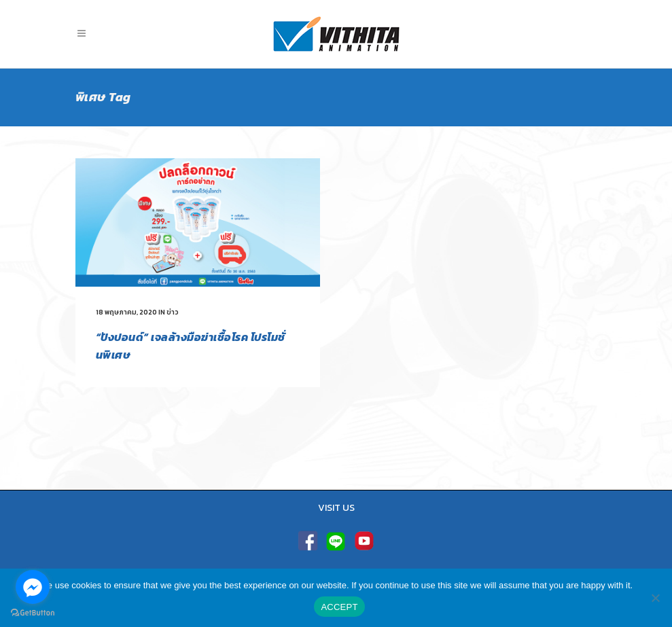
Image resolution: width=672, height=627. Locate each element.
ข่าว (173, 312)
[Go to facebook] (33, 587)
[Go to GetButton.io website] (33, 613)
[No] (655, 598)
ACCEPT (339, 607)
